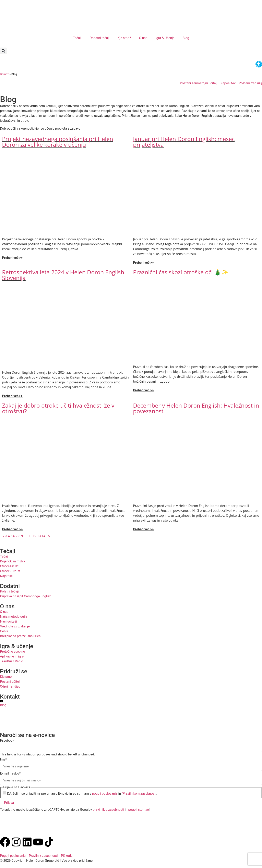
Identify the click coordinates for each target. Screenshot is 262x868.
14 (44, 536)
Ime (3, 759)
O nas (143, 38)
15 (48, 536)
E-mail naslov (10, 774)
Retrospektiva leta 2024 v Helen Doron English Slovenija (63, 275)
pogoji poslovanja (105, 794)
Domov (4, 74)
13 (39, 536)
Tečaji (77, 38)
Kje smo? (124, 38)
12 (35, 536)
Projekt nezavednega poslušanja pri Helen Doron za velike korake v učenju (58, 142)
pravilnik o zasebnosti (108, 810)
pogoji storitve (139, 810)
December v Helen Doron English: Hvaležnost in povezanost (196, 408)
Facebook (7, 741)
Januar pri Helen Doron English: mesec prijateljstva (184, 142)
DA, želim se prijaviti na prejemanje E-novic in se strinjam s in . (82, 794)
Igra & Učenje (165, 38)
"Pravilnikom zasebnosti (139, 794)
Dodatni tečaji (99, 38)
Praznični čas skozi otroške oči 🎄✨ (181, 272)
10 (26, 536)
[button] (3, 51)
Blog (186, 38)
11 (30, 536)
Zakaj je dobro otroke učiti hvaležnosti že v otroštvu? (58, 408)
